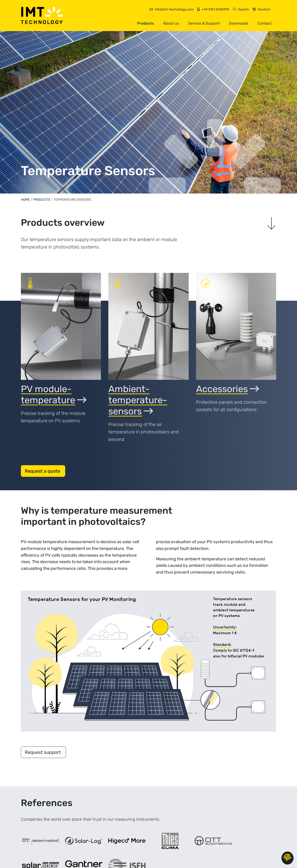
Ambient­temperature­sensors (138, 400)
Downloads (239, 23)
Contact (265, 23)
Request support (43, 752)
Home (25, 200)
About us (171, 23)
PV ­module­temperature (54, 395)
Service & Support (204, 23)
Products (145, 23)
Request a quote (43, 471)
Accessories (228, 389)
